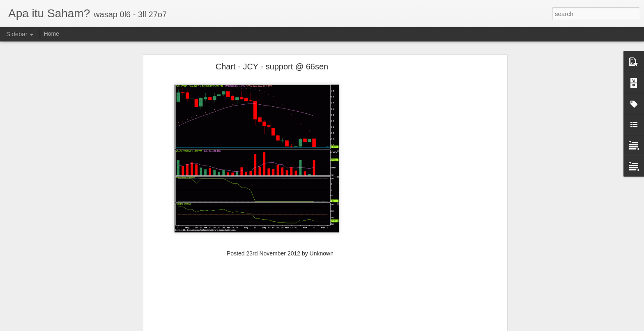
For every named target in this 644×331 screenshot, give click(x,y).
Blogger (354, 326)
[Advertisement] (434, 152)
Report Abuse (378, 326)
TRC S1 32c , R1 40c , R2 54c (53, 309)
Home (52, 34)
